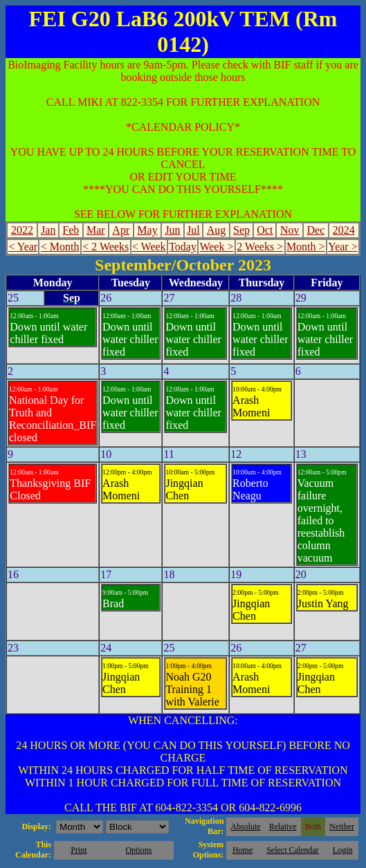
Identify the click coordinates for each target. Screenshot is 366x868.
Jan (48, 230)
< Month (60, 247)
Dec (316, 230)
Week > (216, 247)
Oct (265, 230)
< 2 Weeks (106, 247)
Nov (290, 230)
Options (138, 850)
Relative (283, 827)
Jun (172, 230)
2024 (344, 230)
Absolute (245, 827)
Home (243, 850)
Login (343, 850)
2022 (22, 230)
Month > (306, 247)
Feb (71, 230)
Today (183, 247)
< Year (23, 247)
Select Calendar (293, 850)
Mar (96, 230)
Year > (343, 247)
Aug (217, 230)
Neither (342, 827)
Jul (193, 230)
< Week (149, 247)
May (147, 230)
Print (79, 850)
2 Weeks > (260, 247)
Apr (121, 230)
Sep (241, 230)
